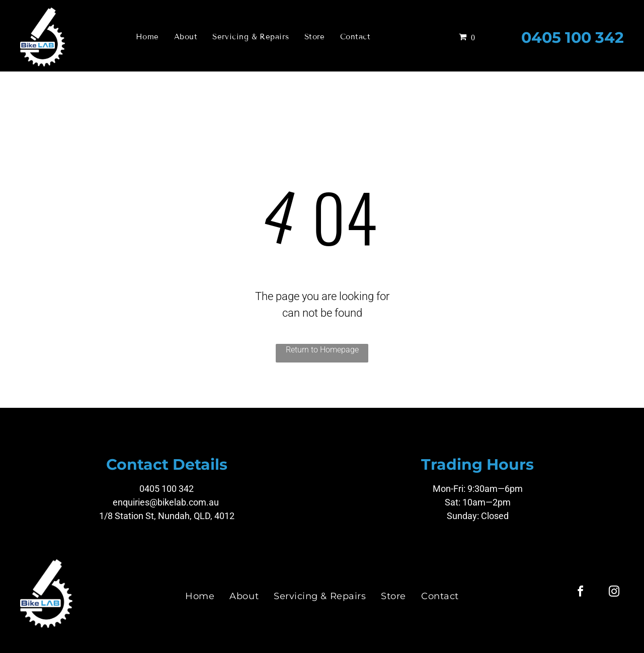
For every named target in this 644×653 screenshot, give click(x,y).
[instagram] (614, 593)
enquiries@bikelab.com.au (166, 502)
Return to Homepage (322, 350)
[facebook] (580, 593)
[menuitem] (147, 37)
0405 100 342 (573, 38)
